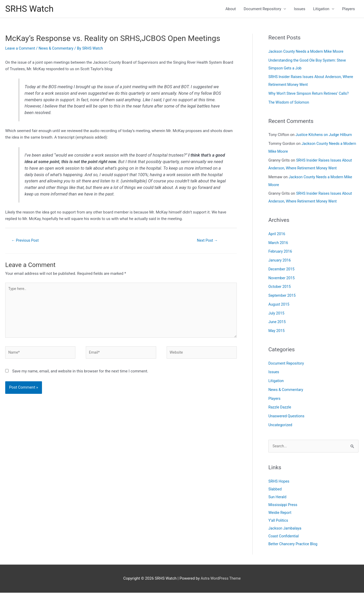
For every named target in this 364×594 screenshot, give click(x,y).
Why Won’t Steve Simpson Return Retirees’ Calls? (311, 94)
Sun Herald (278, 498)
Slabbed (275, 490)
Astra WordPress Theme (221, 580)
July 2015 (277, 314)
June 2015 (277, 323)
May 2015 (277, 332)
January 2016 (280, 261)
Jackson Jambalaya (286, 530)
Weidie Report (280, 514)
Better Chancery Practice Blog (294, 545)
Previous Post (26, 241)
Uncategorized (281, 426)
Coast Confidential (284, 537)
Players (348, 9)
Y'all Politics (279, 522)
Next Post (207, 241)
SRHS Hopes (279, 483)
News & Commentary (59, 49)
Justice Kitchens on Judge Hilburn (325, 136)
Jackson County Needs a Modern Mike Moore (308, 52)
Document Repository (263, 9)
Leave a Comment (21, 49)
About (231, 9)
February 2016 (281, 252)
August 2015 (279, 305)
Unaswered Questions (287, 417)
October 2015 (280, 288)
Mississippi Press (284, 506)
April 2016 (277, 235)
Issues (300, 9)
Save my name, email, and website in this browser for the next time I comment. (80, 376)
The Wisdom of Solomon (290, 103)
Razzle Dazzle (280, 408)
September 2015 (283, 296)
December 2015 (282, 270)
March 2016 (279, 243)
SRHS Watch (31, 9)
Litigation (321, 9)
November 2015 (282, 279)
